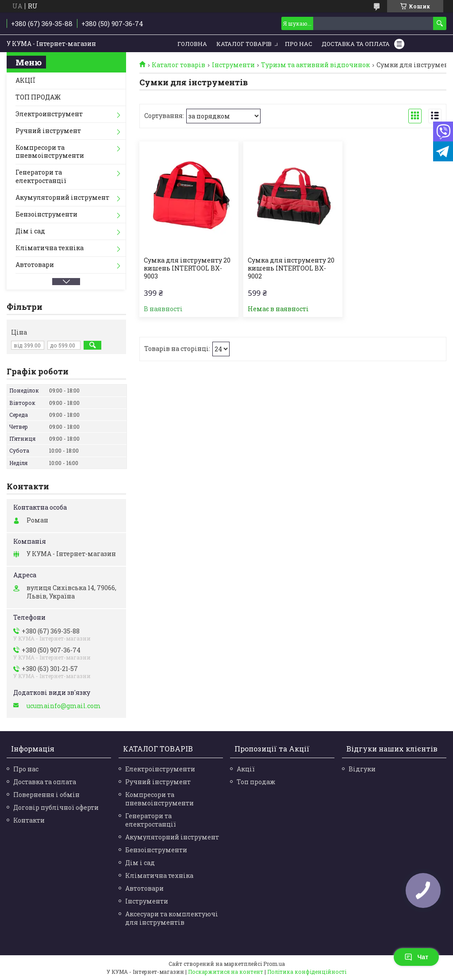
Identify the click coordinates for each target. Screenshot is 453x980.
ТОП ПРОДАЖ (38, 97)
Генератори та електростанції (41, 176)
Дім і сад (30, 231)
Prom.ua (274, 964)
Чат (416, 957)
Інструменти (233, 65)
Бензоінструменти (46, 214)
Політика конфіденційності (307, 972)
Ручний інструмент (48, 131)
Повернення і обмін (46, 795)
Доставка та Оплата (356, 44)
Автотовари (35, 265)
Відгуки (362, 769)
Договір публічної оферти (56, 807)
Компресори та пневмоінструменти (50, 152)
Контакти (29, 820)
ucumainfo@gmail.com (64, 706)
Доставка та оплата (45, 782)
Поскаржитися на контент (226, 972)
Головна (192, 44)
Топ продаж (256, 782)
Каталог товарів (244, 44)
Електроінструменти (160, 769)
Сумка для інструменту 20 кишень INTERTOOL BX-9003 (187, 268)
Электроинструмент (49, 114)
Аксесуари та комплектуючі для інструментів (172, 918)
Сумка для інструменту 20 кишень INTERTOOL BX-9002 (291, 268)
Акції (246, 769)
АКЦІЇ (25, 80)
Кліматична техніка (50, 248)
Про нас (299, 44)
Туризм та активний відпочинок (315, 65)
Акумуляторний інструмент (62, 197)
